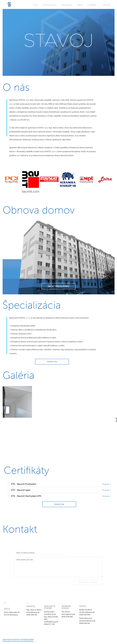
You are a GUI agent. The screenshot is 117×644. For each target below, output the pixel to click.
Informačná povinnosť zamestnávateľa (18, 641)
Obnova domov (50, 5)
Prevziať (106, 484)
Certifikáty (92, 5)
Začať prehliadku (58, 286)
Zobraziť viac (52, 362)
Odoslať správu (88, 582)
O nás (35, 5)
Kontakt (107, 5)
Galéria (80, 5)
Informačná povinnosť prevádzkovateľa (18, 639)
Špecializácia (66, 5)
